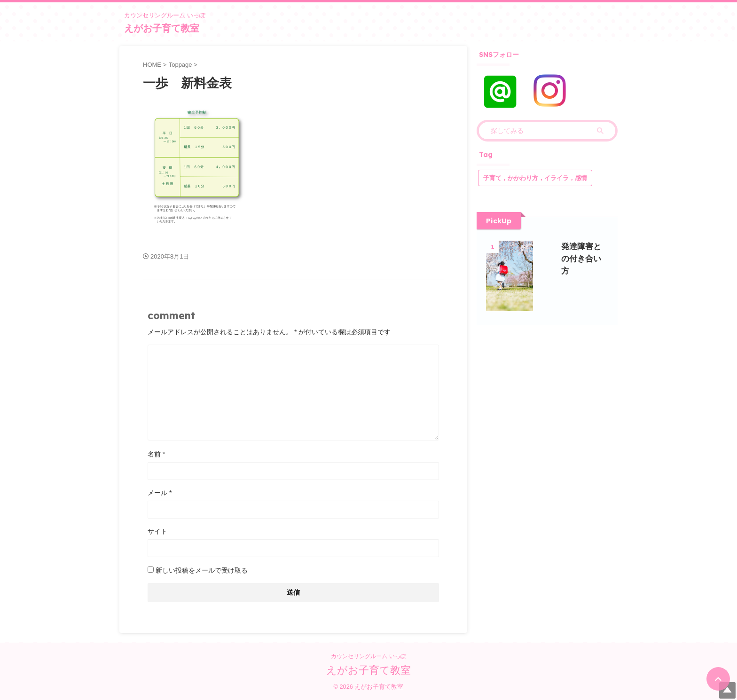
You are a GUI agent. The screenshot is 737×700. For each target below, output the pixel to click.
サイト (157, 531)
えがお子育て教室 (162, 28)
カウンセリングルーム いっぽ (368, 656)
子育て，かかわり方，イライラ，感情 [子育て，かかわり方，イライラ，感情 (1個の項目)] (535, 178)
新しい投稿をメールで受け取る (202, 570)
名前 (156, 454)
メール (160, 493)
